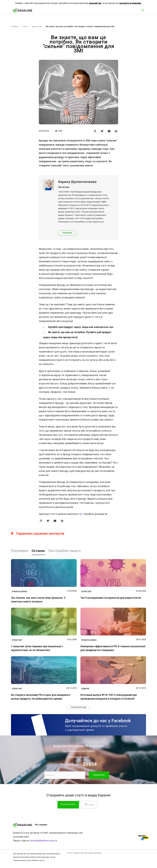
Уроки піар (37, 26)
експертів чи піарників (130, 3)
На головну (41, 825)
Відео (89, 804)
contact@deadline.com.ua (43, 841)
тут (80, 514)
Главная (15, 26)
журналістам (95, 3)
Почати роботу (68, 804)
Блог (25, 26)
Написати (67, 233)
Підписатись (99, 775)
